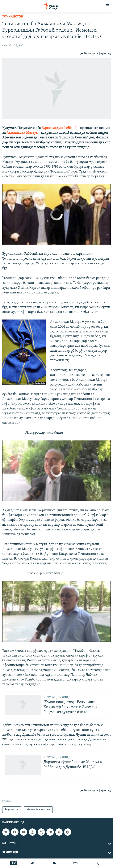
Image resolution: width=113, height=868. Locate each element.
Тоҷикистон (13, 17)
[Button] (96, 54)
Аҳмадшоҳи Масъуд (22, 133)
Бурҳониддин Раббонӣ (59, 128)
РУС (76, 863)
